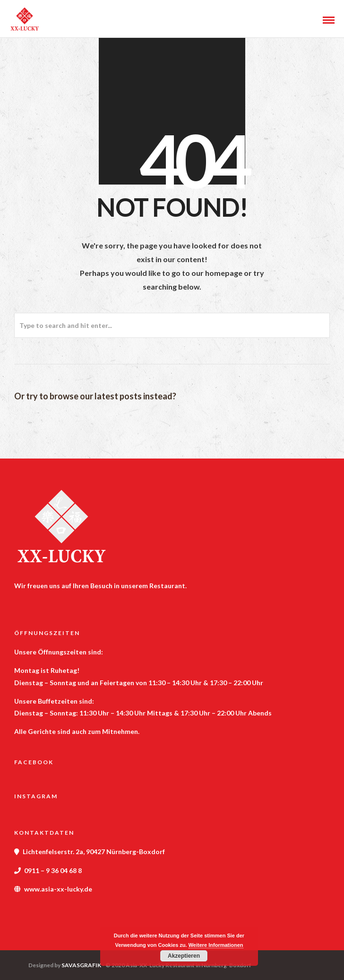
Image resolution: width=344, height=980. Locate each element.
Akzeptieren (184, 956)
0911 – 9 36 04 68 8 (53, 870)
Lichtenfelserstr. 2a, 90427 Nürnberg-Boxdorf (94, 852)
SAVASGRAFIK (81, 965)
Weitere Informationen (216, 945)
